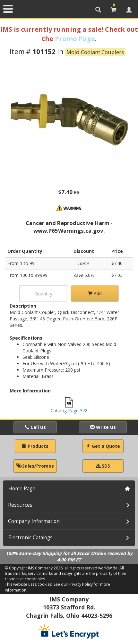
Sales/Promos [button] (35, 466)
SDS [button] (103, 466)
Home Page (22, 489)
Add (95, 293)
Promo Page (75, 39)
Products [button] (35, 446)
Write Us (103, 427)
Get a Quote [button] (103, 446)
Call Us (35, 427)
